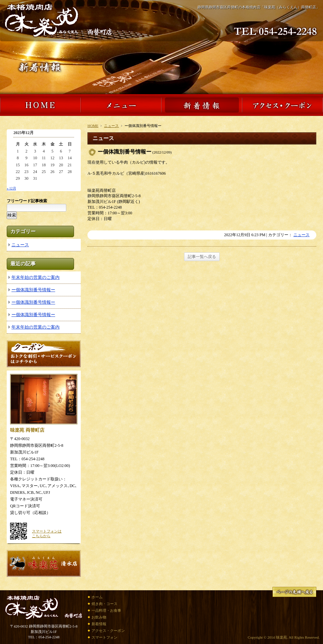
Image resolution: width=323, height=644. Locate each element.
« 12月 (11, 188)
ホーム (97, 597)
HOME (93, 126)
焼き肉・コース (104, 604)
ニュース (111, 126)
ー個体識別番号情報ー (33, 290)
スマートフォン (104, 637)
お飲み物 (99, 617)
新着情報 (99, 624)
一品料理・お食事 (106, 610)
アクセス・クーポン (108, 631)
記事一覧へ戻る (202, 257)
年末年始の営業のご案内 (35, 277)
